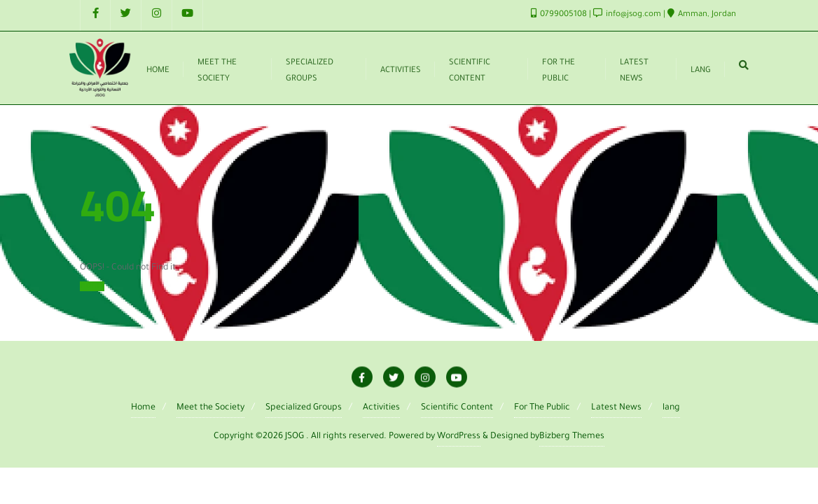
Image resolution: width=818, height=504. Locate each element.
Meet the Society (210, 408)
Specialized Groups (304, 408)
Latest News (616, 408)
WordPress (459, 437)
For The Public (542, 408)
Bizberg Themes (572, 437)
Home (92, 286)
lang (671, 408)
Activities (381, 408)
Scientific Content (457, 408)
